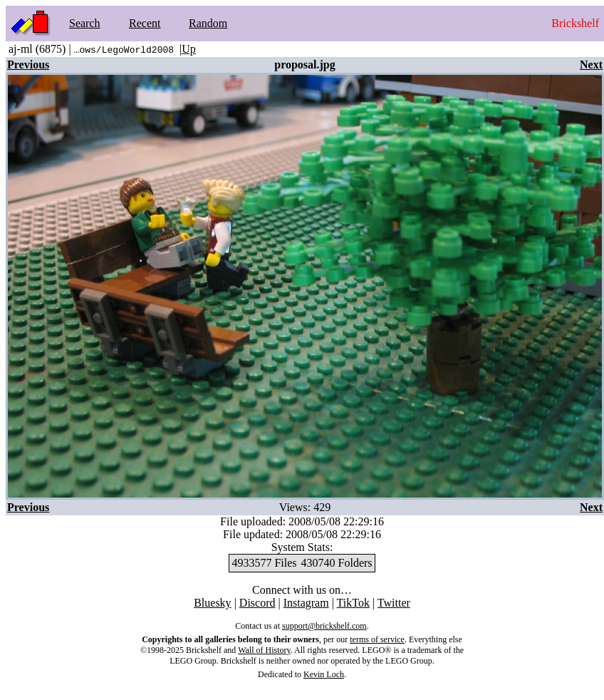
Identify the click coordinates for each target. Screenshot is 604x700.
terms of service (377, 639)
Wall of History (264, 650)
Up (189, 49)
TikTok (353, 603)
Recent (145, 23)
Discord (257, 603)
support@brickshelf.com (324, 626)
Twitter (394, 603)
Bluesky (212, 603)
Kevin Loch (324, 674)
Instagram (306, 603)
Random (208, 23)
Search (85, 23)
